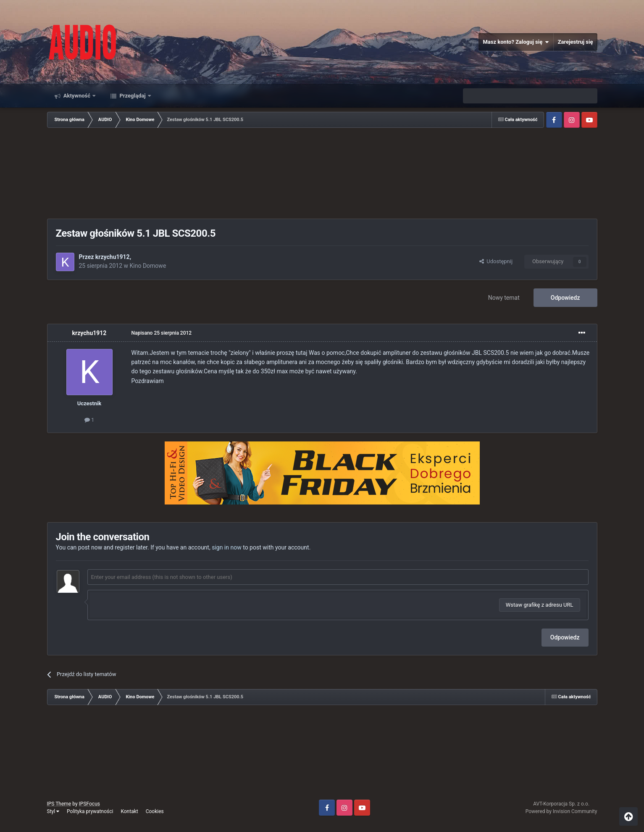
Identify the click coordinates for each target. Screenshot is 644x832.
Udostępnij (496, 261)
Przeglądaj (133, 96)
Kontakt (129, 811)
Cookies (155, 811)
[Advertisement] (322, 174)
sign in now (227, 547)
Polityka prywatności (90, 811)
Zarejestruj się (576, 42)
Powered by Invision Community (561, 811)
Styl (53, 811)
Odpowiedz (565, 298)
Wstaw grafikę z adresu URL (540, 605)
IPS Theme (59, 804)
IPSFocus (89, 804)
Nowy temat (504, 298)
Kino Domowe (148, 266)
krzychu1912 (113, 257)
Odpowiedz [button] (565, 637)
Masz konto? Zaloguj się (516, 42)
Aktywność (77, 96)
